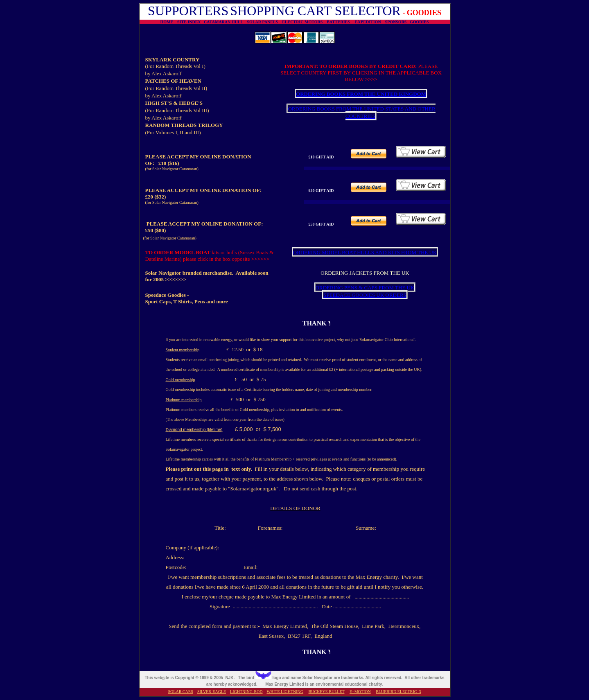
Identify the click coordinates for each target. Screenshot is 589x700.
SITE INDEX (191, 22)
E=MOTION (360, 692)
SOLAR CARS (181, 692)
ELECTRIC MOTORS (304, 22)
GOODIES (419, 22)
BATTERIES (339, 22)
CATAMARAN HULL (225, 22)
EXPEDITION (370, 22)
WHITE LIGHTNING (285, 692)
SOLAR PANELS (265, 22)
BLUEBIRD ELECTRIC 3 (398, 692)
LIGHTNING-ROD (246, 692)
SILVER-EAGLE (212, 692)
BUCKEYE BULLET (327, 692)
